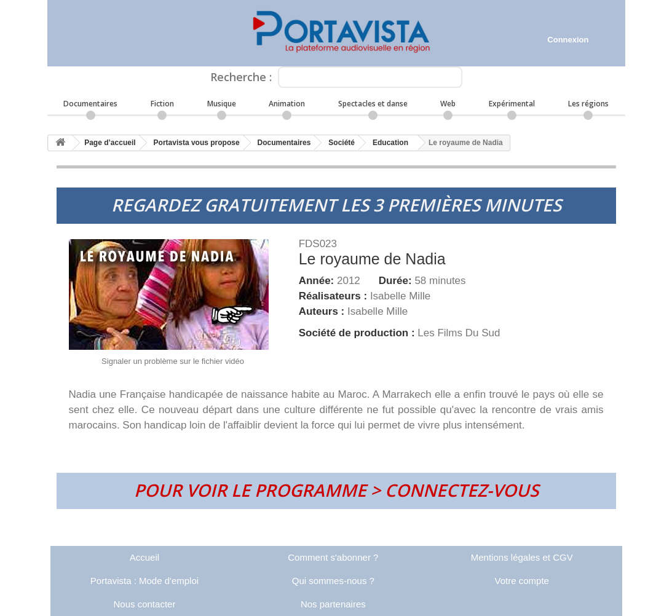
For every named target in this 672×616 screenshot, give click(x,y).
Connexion (568, 40)
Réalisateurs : (334, 296)
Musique (222, 104)
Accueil (144, 557)
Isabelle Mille (400, 296)
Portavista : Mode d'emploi (144, 581)
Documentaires (90, 104)
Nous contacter (145, 604)
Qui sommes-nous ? (333, 581)
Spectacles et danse (373, 104)
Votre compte (522, 581)
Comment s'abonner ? (333, 557)
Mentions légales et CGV (522, 557)
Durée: (397, 281)
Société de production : (358, 333)
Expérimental (512, 104)
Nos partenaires (333, 604)
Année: (318, 281)
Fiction (162, 104)
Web (448, 104)
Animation (287, 104)
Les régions (588, 104)
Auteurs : (323, 311)
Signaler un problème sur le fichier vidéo (173, 361)
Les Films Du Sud (459, 333)
